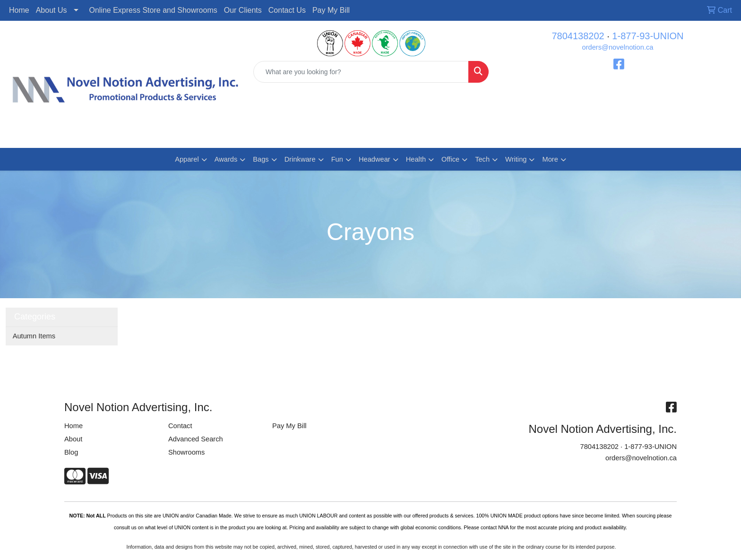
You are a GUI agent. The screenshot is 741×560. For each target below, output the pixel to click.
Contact (180, 426)
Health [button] (416, 159)
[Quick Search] (361, 72)
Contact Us (287, 10)
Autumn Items (34, 336)
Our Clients (243, 10)
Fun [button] (337, 159)
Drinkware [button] (300, 159)
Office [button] (450, 159)
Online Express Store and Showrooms (153, 10)
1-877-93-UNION (648, 36)
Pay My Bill (331, 10)
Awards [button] (226, 159)
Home (19, 10)
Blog (71, 452)
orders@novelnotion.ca (618, 47)
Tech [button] (482, 159)
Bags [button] (261, 159)
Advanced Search (196, 439)
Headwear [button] (375, 159)
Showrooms (186, 452)
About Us (52, 10)
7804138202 (578, 36)
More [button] (550, 159)
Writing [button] (516, 159)
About (73, 439)
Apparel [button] (187, 159)
